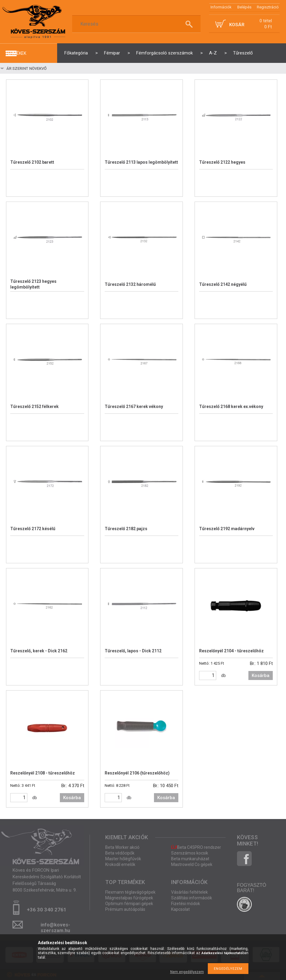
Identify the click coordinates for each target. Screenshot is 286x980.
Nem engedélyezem (187, 972)
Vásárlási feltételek (189, 892)
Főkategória (76, 53)
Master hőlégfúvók (123, 859)
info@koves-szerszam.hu (55, 927)
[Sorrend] (41, 68)
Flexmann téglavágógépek (130, 892)
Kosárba (261, 675)
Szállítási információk (192, 898)
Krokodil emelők (120, 864)
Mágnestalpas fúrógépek (129, 898)
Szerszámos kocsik (190, 853)
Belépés (244, 7)
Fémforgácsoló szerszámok (165, 53)
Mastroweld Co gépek (192, 864)
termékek (16, 53)
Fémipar (112, 53)
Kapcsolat (180, 909)
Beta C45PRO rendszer (196, 847)
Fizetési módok (186, 904)
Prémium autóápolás (125, 909)
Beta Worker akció (122, 847)
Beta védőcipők (120, 853)
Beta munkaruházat (190, 859)
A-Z (213, 53)
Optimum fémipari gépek (129, 904)
